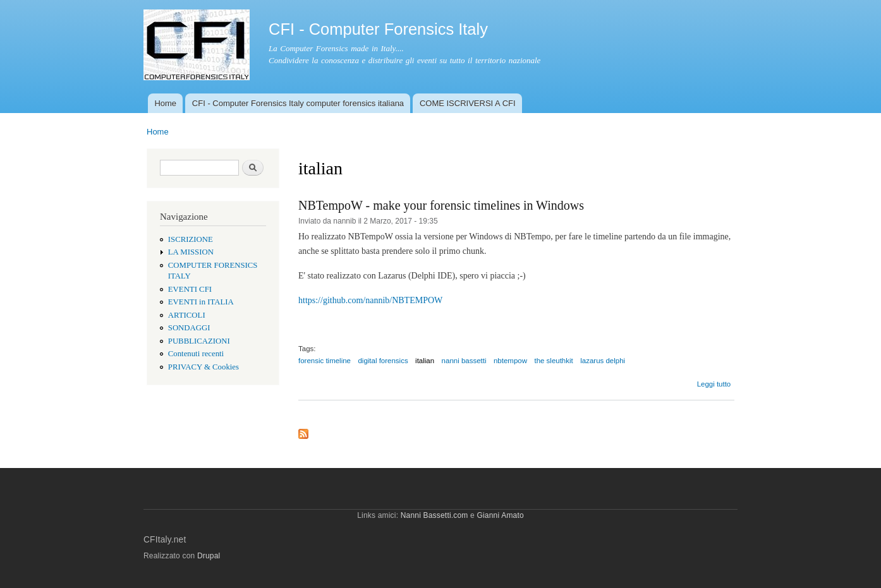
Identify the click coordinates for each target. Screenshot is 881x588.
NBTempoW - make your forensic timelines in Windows (441, 205)
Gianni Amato (500, 515)
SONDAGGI (189, 328)
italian (425, 361)
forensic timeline (325, 361)
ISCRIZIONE (191, 239)
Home (165, 103)
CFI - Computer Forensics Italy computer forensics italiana (298, 103)
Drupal (209, 556)
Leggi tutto (714, 384)
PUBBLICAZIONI (199, 341)
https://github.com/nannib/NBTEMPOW (370, 300)
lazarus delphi (603, 361)
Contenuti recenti (196, 354)
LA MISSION (191, 252)
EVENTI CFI (190, 289)
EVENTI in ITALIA (201, 302)
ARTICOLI (187, 315)
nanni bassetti (464, 361)
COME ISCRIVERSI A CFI (468, 103)
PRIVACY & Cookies (204, 367)
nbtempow (510, 361)
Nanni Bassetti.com (434, 515)
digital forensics (383, 361)
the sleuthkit (553, 361)
